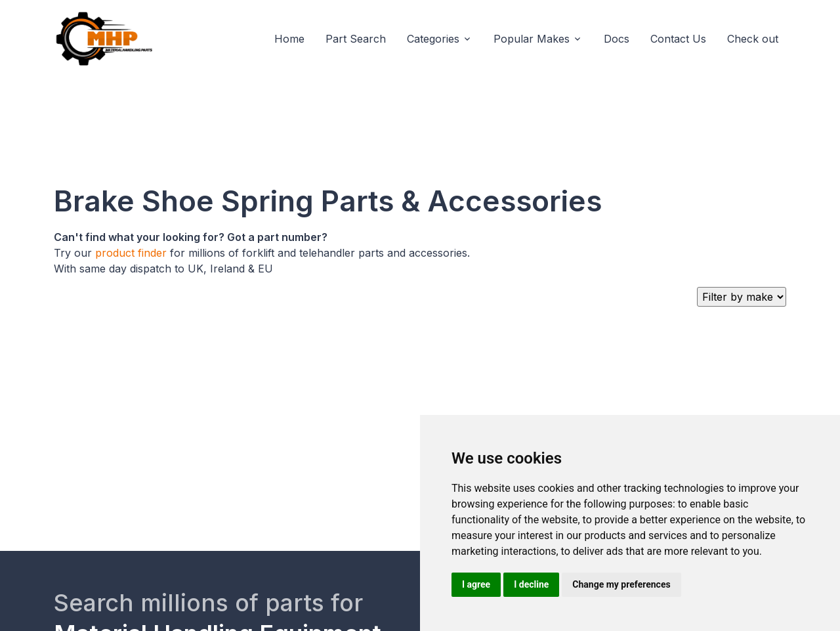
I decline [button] (531, 584)
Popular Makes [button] (532, 39)
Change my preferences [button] (621, 584)
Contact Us (678, 39)
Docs (617, 39)
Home (289, 39)
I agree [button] (476, 584)
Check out (753, 39)
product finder (131, 253)
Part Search (356, 39)
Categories (433, 39)
